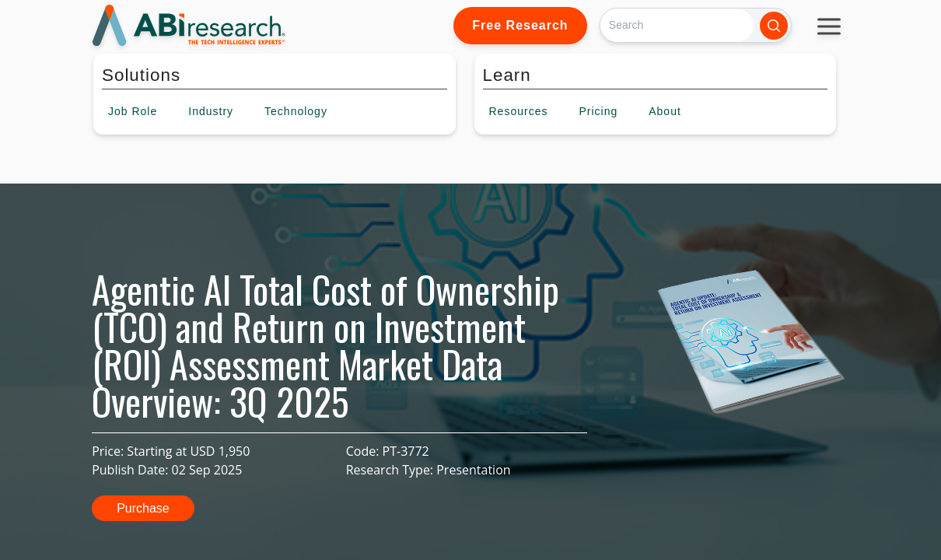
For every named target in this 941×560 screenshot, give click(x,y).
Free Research (520, 25)
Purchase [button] (143, 508)
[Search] (677, 25)
